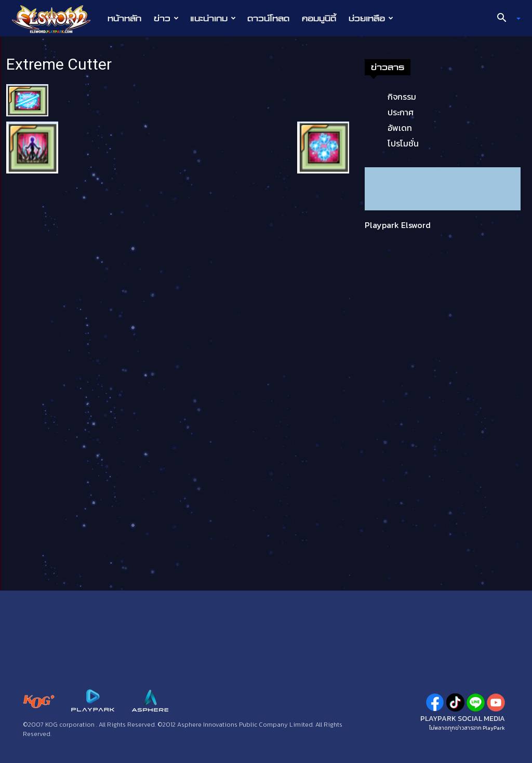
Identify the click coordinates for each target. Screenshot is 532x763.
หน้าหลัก (124, 18)
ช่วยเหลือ (371, 18)
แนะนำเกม (213, 18)
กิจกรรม (402, 97)
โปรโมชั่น (403, 143)
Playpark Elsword (398, 225)
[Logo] (56, 19)
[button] (505, 19)
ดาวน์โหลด (268, 18)
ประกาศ (401, 112)
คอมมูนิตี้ (319, 18)
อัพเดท (400, 128)
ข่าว (166, 18)
